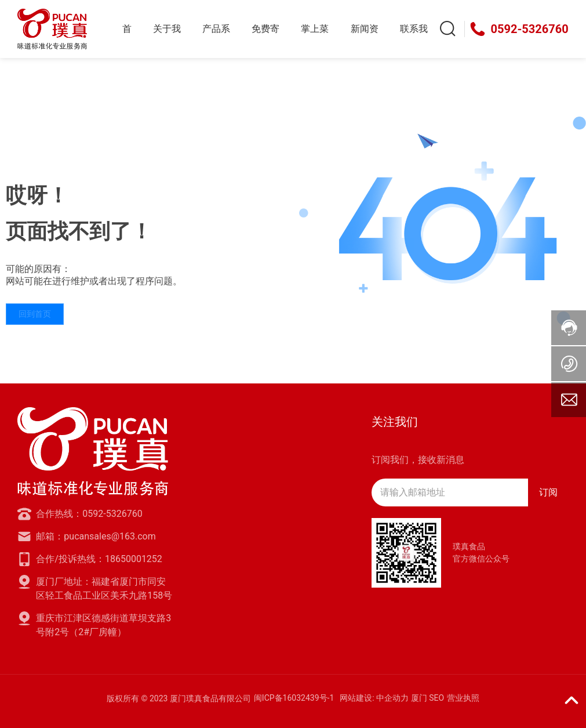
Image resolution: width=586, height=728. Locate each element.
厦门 (419, 698)
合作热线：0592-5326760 (89, 514)
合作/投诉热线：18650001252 (99, 559)
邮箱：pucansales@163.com (96, 536)
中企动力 (392, 698)
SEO (436, 698)
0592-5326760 (530, 29)
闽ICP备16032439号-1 (294, 698)
